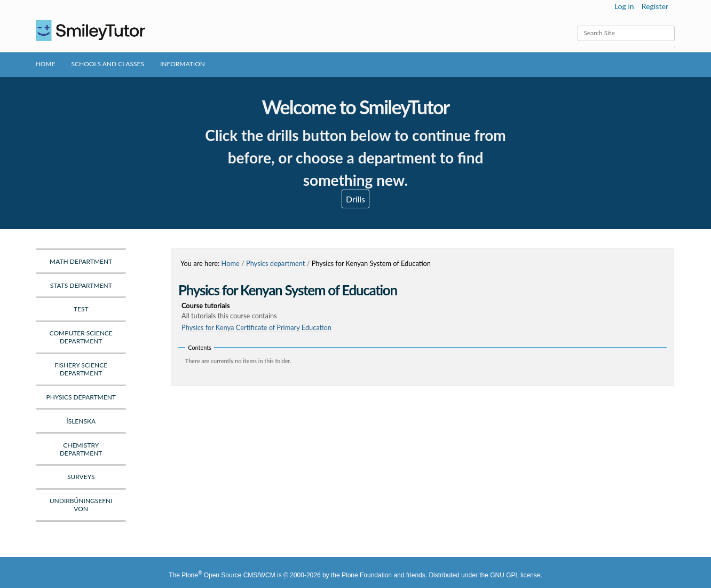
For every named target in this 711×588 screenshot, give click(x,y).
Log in (624, 6)
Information (183, 64)
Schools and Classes (108, 64)
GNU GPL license (515, 575)
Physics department (275, 263)
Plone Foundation (367, 575)
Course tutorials (424, 311)
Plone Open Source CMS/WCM (228, 575)
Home (46, 64)
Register (655, 6)
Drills (355, 199)
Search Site (577, 25)
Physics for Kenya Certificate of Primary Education (256, 327)
